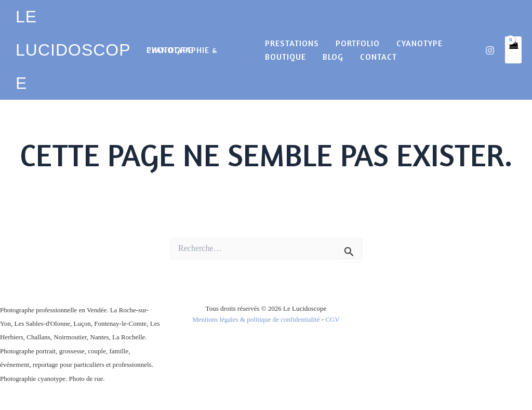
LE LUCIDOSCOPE (73, 50)
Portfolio (358, 43)
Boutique (285, 57)
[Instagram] (490, 50)
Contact (378, 57)
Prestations (292, 43)
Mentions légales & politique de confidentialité (256, 319)
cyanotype (420, 43)
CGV (332, 319)
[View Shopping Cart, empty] (513, 50)
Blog (333, 57)
